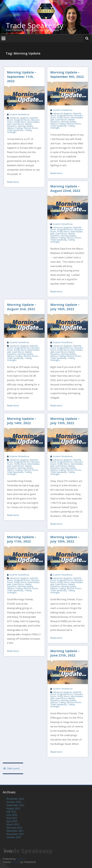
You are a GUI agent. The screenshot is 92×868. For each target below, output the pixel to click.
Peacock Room (31, 128)
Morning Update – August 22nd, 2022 (65, 188)
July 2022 (11, 812)
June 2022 (12, 815)
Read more (13, 182)
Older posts (11, 768)
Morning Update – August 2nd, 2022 (22, 307)
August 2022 (13, 808)
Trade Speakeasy (35, 25)
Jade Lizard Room (15, 124)
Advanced (15, 118)
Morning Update (25, 126)
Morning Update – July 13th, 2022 (65, 421)
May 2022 (12, 818)
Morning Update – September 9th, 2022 (67, 74)
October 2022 (14, 802)
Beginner (25, 118)
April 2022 (12, 821)
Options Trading (15, 128)
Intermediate (33, 122)
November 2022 (15, 799)
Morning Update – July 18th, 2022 (65, 307)
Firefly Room (20, 122)
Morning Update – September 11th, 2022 (22, 77)
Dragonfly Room (22, 120)
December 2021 (15, 831)
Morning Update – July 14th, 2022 (22, 421)
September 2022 (15, 805)
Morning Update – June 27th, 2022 (65, 653)
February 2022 (14, 828)
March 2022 (13, 824)
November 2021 (15, 834)
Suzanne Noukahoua (19, 114)
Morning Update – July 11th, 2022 (22, 539)
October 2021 (14, 837)
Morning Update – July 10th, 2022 (65, 539)
